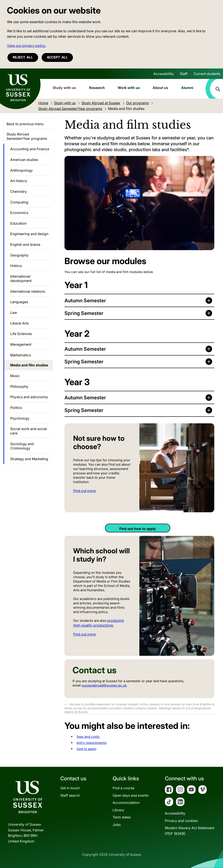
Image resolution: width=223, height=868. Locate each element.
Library (118, 810)
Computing (19, 202)
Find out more (84, 491)
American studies (24, 160)
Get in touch (70, 788)
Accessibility (164, 74)
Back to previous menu (25, 124)
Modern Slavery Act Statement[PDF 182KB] (189, 831)
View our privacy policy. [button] (26, 46)
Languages (19, 302)
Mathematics (21, 355)
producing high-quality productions (99, 623)
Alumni (187, 88)
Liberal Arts (19, 323)
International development (21, 279)
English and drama (25, 244)
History (16, 266)
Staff (184, 74)
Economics (19, 213)
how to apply (86, 749)
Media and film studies (29, 365)
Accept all (57, 57)
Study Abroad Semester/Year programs (27, 136)
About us (160, 88)
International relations (28, 291)
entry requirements (92, 743)
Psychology (20, 418)
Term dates (122, 817)
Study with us (64, 88)
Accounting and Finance (30, 149)
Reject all (23, 57)
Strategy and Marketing (29, 459)
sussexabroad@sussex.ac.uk (104, 685)
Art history (19, 181)
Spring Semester (84, 313)
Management (21, 344)
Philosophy (19, 386)
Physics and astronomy (29, 397)
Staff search (70, 795)
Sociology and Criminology (22, 446)
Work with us (129, 88)
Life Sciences (21, 334)
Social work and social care (29, 431)
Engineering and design (29, 234)
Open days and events (131, 795)
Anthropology (21, 170)
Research (97, 88)
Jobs (117, 825)
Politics (16, 408)
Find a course (123, 788)
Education (18, 223)
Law (14, 313)
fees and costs (88, 737)
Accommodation (126, 803)
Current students (207, 74)
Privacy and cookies (181, 821)
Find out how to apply (138, 529)
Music (15, 376)
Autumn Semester (85, 300)
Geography (19, 255)
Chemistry (19, 191)
